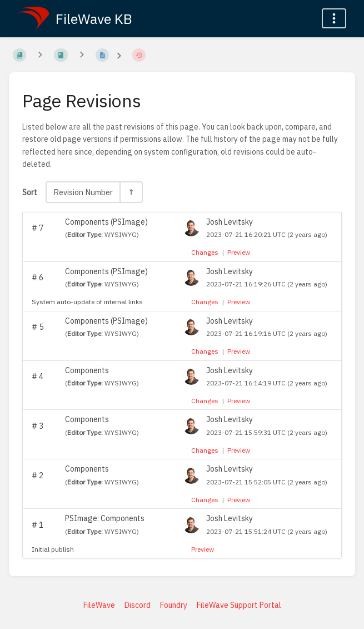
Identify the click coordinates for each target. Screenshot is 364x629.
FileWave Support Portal (239, 605)
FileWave (99, 605)
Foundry (174, 605)
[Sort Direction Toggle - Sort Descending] (131, 192)
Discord (138, 605)
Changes (205, 252)
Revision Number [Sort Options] (83, 192)
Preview (239, 252)
